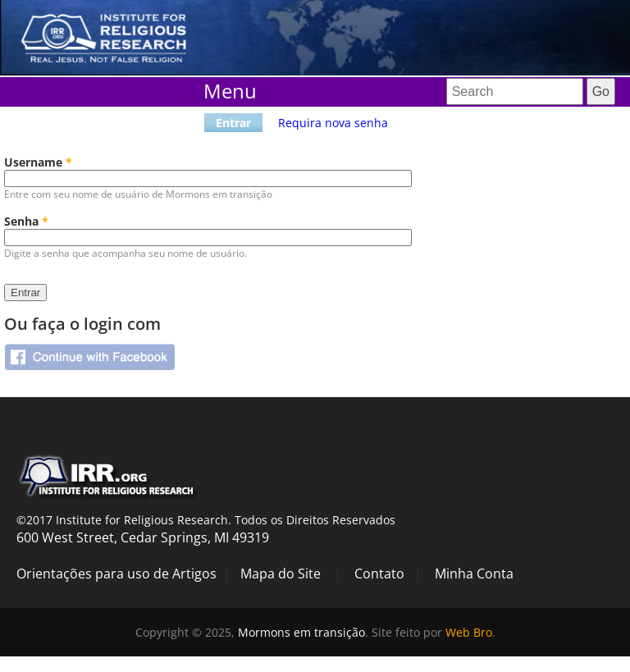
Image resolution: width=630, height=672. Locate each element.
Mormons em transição (301, 632)
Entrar (233, 123)
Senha (26, 221)
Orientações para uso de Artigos (116, 574)
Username (38, 162)
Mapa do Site (281, 574)
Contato (379, 574)
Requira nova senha (333, 123)
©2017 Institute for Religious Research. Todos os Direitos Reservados (206, 520)
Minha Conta (474, 574)
